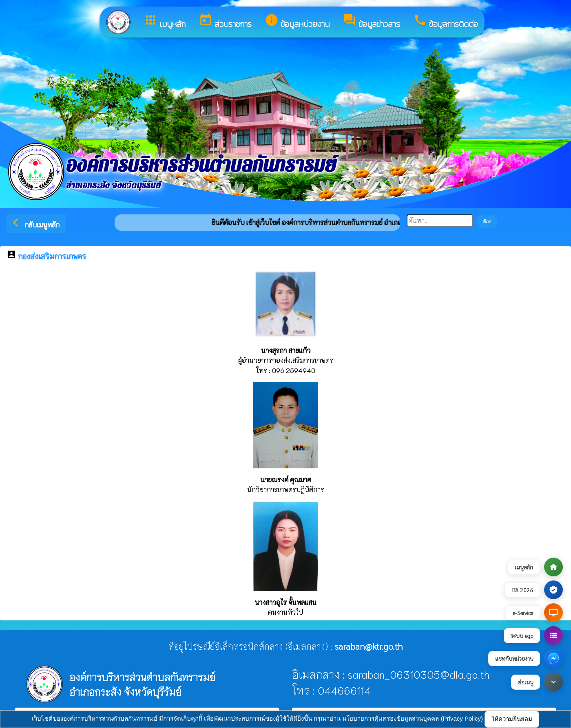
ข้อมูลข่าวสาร (371, 22)
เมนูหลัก (165, 22)
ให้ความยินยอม (512, 719)
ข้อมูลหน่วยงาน (297, 22)
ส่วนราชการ (225, 22)
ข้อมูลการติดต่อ (446, 22)
